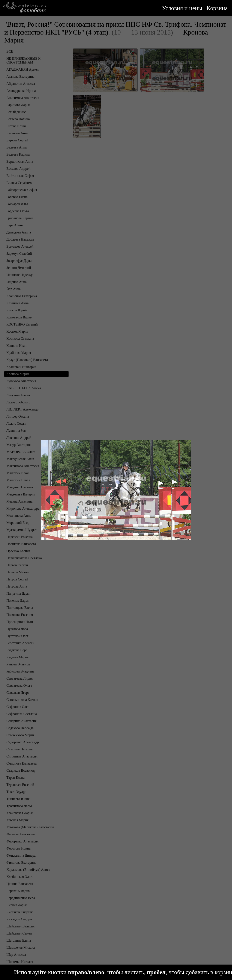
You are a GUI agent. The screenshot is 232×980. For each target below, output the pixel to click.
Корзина (217, 8)
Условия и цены (182, 8)
